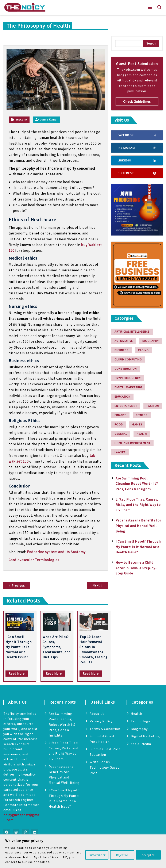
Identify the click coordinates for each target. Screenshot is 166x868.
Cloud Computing (128, 359)
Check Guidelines (137, 102)
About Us (97, 714)
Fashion (153, 406)
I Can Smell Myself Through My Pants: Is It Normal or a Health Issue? (19, 647)
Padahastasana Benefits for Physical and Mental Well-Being (138, 526)
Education (122, 397)
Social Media (141, 744)
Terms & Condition (105, 729)
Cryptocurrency (128, 378)
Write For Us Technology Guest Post (104, 767)
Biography (151, 341)
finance (120, 415)
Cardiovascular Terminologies (34, 560)
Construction (126, 369)
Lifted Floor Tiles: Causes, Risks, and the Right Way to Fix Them (138, 505)
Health (22, 120)
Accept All (148, 855)
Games (137, 424)
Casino (143, 350)
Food (119, 424)
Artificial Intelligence (132, 332)
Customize (95, 855)
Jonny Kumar (46, 120)
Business (121, 350)
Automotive (124, 341)
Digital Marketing (128, 387)
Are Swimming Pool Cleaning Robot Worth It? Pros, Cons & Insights (137, 484)
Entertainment (126, 406)
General (121, 434)
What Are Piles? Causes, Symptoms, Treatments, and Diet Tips (57, 647)
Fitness (142, 415)
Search (151, 43)
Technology (140, 721)
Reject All (122, 855)
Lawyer (120, 452)
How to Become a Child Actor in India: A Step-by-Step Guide (136, 568)
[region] (83, 851)
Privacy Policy (101, 721)
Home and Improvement (132, 443)
